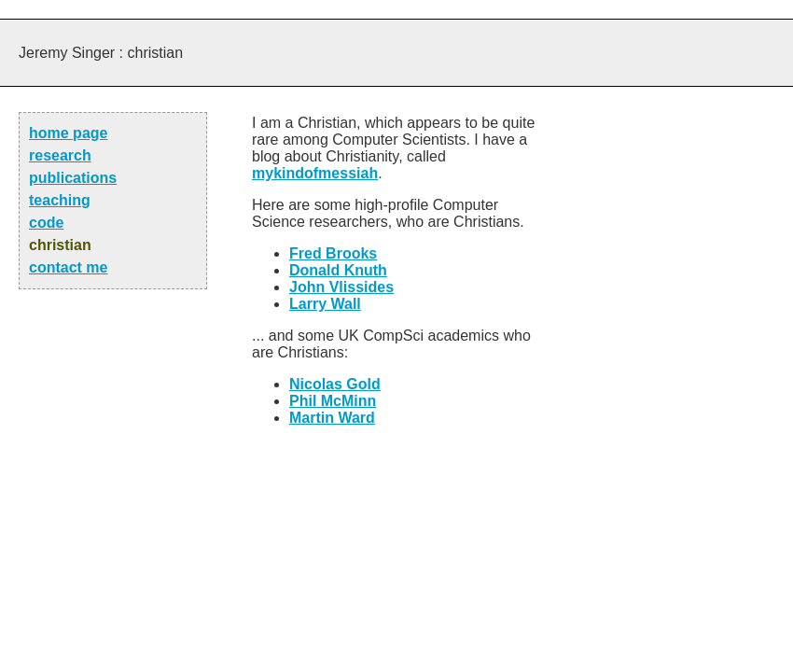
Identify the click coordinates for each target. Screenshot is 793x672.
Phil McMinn (333, 401)
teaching (60, 200)
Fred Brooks (333, 253)
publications (73, 178)
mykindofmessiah (315, 173)
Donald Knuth (338, 270)
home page (68, 133)
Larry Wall (325, 304)
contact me (68, 267)
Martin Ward (332, 418)
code (46, 223)
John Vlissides (341, 287)
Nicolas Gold (335, 384)
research (60, 155)
